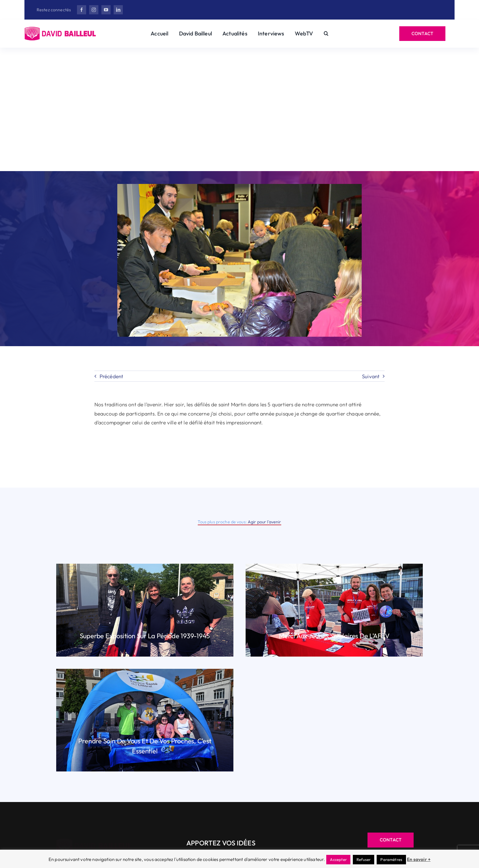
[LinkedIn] (234, 151)
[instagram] (94, 10)
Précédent (112, 376)
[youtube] (106, 10)
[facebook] (82, 10)
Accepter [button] (338, 859)
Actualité (304, 78)
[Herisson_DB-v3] (61, 29)
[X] (198, 151)
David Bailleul (189, 78)
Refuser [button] (364, 859)
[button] (326, 34)
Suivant (371, 376)
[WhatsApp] (270, 151)
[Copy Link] (326, 151)
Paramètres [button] (391, 859)
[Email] (303, 151)
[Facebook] (162, 151)
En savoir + (419, 859)
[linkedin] (118, 10)
